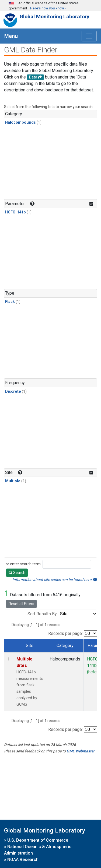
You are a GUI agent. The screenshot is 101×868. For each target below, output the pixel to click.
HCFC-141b (15, 212)
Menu (11, 36)
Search (17, 573)
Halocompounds (20, 122)
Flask (10, 302)
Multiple (13, 481)
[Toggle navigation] (89, 36)
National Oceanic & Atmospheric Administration (38, 850)
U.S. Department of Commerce (38, 840)
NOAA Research (23, 860)
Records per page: (65, 633)
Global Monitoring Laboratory (55, 17)
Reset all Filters (21, 604)
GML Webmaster (81, 751)
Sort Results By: (43, 614)
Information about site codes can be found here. (55, 580)
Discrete (13, 392)
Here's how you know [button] (47, 8)
